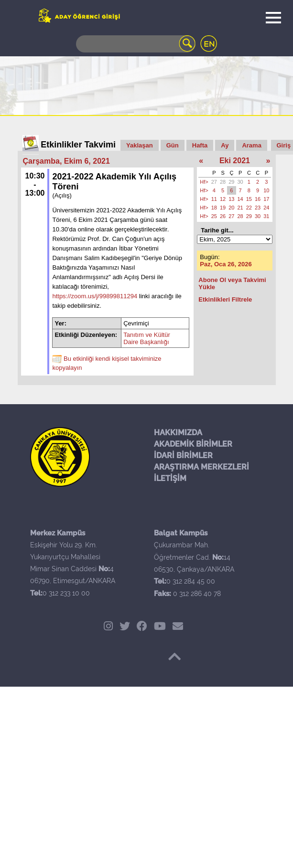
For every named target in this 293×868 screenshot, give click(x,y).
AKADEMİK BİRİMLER (193, 444)
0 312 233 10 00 (66, 593)
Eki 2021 (235, 161)
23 (258, 208)
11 (214, 199)
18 (214, 208)
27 (214, 182)
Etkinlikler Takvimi (78, 145)
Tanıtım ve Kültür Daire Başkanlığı (147, 338)
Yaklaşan (140, 145)
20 (231, 208)
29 (231, 182)
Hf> (204, 182)
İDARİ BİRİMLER (183, 455)
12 (223, 199)
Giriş (284, 145)
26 (223, 216)
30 (240, 182)
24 (266, 208)
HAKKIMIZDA (178, 433)
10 (266, 190)
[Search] (136, 44)
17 (266, 199)
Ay (225, 145)
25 (214, 216)
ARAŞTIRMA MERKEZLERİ (201, 467)
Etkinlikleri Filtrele (225, 299)
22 (249, 208)
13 (231, 199)
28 (223, 182)
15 (249, 199)
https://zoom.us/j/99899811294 (95, 296)
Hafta (200, 145)
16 (258, 199)
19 (223, 208)
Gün (173, 145)
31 (266, 216)
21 (240, 208)
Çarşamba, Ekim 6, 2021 (66, 161)
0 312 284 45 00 (191, 581)
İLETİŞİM (170, 478)
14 (240, 199)
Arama (251, 145)
